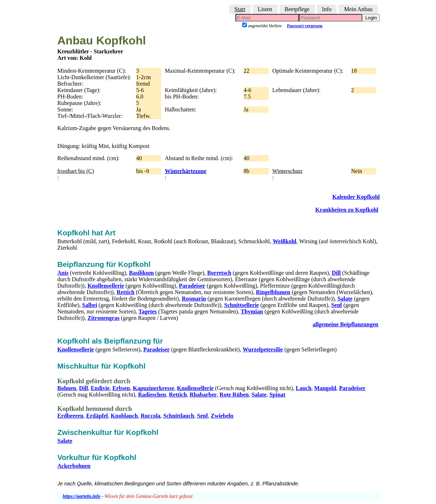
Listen (265, 9)
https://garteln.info (82, 496)
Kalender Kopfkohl (356, 197)
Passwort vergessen (305, 26)
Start (240, 9)
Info (327, 9)
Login (371, 18)
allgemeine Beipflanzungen (345, 324)
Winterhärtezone (186, 171)
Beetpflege (297, 9)
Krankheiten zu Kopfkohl (347, 210)
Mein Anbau (358, 9)
